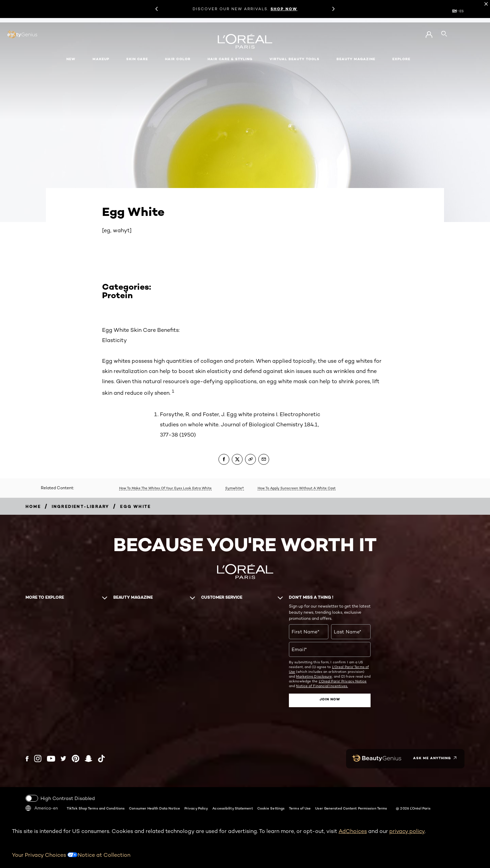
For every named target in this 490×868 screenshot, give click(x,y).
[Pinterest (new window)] (76, 759)
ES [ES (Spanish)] (462, 11)
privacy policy (407, 831)
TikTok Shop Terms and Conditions (96, 808)
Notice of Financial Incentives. (322, 686)
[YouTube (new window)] (51, 758)
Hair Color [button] (178, 59)
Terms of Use (300, 808)
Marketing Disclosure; (314, 676)
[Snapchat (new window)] (88, 759)
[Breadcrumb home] (33, 506)
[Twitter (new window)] (63, 759)
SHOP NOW (284, 9)
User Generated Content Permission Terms (351, 808)
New (71, 59)
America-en (42, 808)
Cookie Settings (271, 808)
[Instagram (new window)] (38, 759)
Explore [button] (401, 59)
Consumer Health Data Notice (154, 808)
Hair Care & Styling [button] (230, 59)
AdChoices (353, 831)
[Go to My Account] (429, 35)
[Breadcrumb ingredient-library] (81, 506)
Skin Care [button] (137, 59)
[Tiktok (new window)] (101, 759)
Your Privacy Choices (45, 855)
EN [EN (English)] (454, 11)
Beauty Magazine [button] (356, 59)
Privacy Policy (196, 808)
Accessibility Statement (232, 808)
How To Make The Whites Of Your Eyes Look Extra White (165, 488)
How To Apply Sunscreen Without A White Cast (297, 488)
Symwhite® (235, 488)
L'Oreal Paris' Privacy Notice (343, 681)
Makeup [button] (101, 59)
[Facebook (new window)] (27, 758)
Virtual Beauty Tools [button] (295, 59)
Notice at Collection (104, 855)
